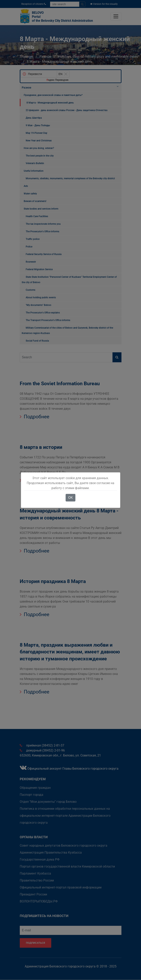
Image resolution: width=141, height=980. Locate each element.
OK (70, 498)
